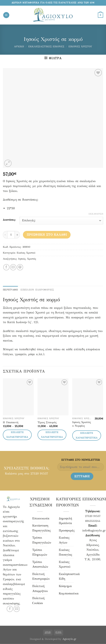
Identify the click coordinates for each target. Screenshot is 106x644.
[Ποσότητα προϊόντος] (11, 235)
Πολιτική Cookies (38, 601)
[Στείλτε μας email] (17, 609)
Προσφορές (67, 530)
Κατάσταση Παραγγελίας (41, 528)
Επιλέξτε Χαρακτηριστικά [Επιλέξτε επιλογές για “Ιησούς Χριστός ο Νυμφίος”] (87, 435)
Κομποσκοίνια (69, 593)
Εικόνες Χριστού (80, 47)
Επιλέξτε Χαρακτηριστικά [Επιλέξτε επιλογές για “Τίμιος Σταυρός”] (52, 435)
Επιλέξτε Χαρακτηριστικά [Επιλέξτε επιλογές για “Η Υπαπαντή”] (17, 435)
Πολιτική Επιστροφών (41, 576)
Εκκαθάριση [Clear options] (96, 214)
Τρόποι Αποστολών (40, 564)
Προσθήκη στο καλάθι (47, 235)
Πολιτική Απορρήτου (40, 588)
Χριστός (32, 259)
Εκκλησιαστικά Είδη (69, 576)
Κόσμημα (65, 586)
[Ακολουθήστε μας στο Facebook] (10, 609)
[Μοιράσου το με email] (13, 267)
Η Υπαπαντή (11, 422)
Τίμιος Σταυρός (47, 422)
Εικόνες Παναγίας (65, 552)
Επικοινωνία (41, 518)
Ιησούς (22, 259)
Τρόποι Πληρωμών (40, 552)
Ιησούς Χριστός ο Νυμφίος (82, 424)
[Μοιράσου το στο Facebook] (6, 267)
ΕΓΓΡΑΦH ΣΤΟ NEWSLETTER (80, 460)
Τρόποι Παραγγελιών (42, 540)
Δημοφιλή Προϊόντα (65, 521)
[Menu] (6, 15)
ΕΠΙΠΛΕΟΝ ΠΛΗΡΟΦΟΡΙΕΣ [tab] (37, 290)
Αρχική (19, 47)
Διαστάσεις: (9, 220)
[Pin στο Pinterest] (20, 267)
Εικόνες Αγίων (64, 540)
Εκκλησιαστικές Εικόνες (46, 47)
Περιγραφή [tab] (10, 290)
